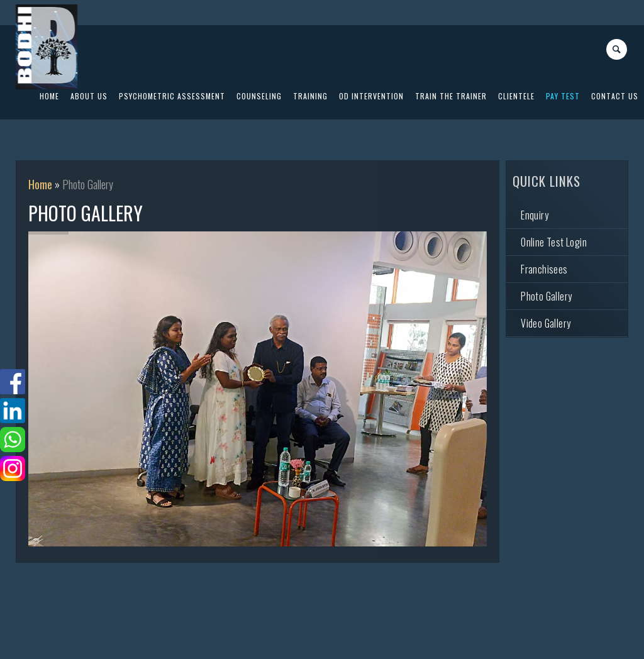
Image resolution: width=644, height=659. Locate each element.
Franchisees (544, 269)
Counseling (259, 96)
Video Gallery (546, 323)
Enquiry (535, 215)
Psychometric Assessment (172, 96)
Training (310, 96)
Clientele (516, 96)
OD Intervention (371, 96)
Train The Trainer (451, 96)
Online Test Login (554, 242)
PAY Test (563, 96)
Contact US (615, 96)
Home (40, 184)
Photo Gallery (546, 296)
